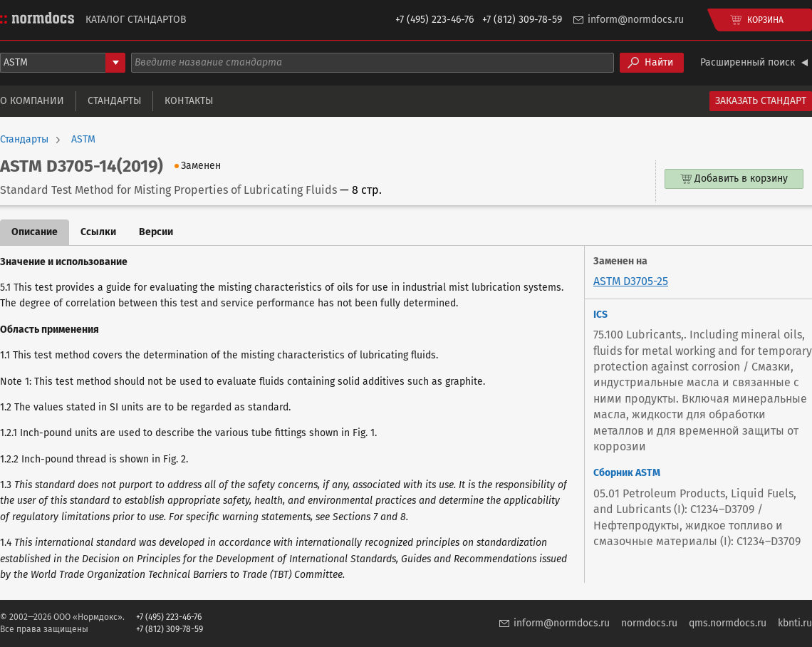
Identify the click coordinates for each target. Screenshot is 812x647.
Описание (35, 232)
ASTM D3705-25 (631, 281)
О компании (32, 101)
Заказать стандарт (761, 101)
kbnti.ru (795, 623)
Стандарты (114, 101)
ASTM (83, 140)
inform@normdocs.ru (636, 20)
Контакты (189, 101)
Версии (156, 232)
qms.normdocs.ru (728, 623)
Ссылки (98, 232)
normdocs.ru (649, 623)
